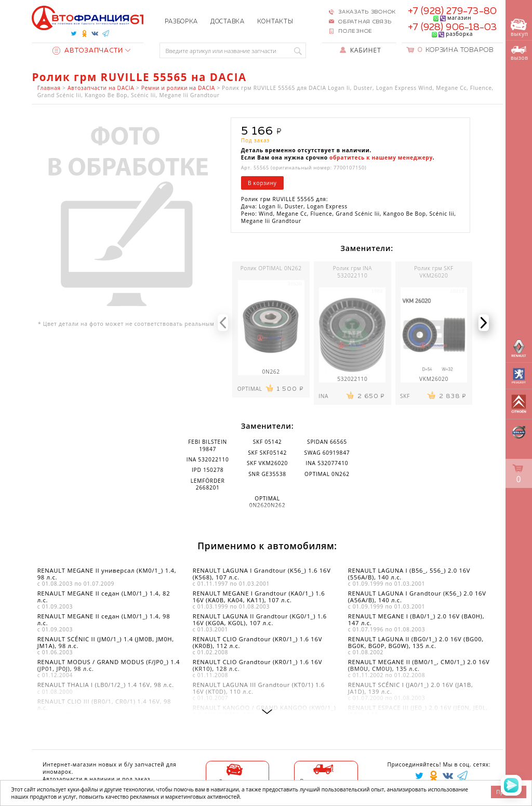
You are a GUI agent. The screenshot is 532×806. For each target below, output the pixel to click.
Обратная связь (365, 22)
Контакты (275, 22)
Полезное (355, 31)
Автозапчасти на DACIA (101, 88)
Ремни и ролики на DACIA (178, 88)
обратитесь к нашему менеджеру (381, 157)
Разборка (181, 22)
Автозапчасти (88, 51)
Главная (49, 88)
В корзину (262, 183)
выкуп (520, 28)
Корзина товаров (456, 50)
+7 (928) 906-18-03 (453, 28)
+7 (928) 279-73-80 (452, 11)
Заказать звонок (367, 12)
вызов (520, 54)
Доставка (228, 22)
